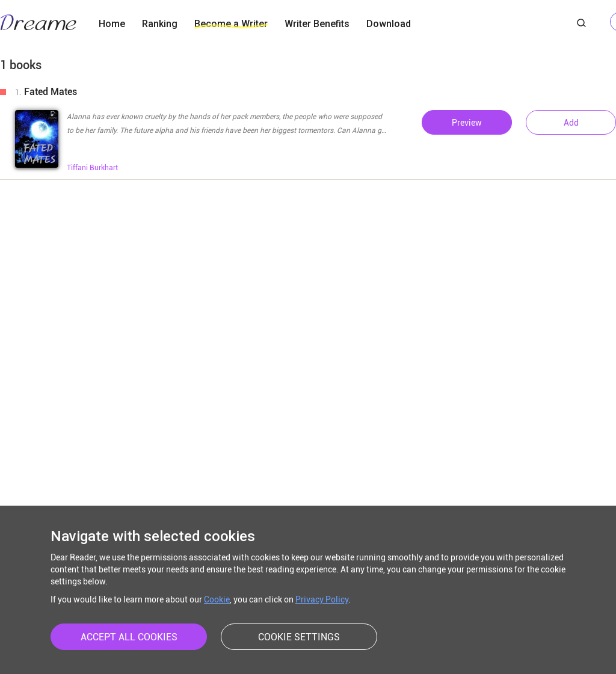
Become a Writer (231, 24)
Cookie (217, 599)
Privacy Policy (322, 599)
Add (571, 123)
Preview (467, 123)
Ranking (160, 24)
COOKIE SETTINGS (299, 637)
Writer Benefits (317, 24)
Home (112, 24)
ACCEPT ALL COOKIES (129, 637)
